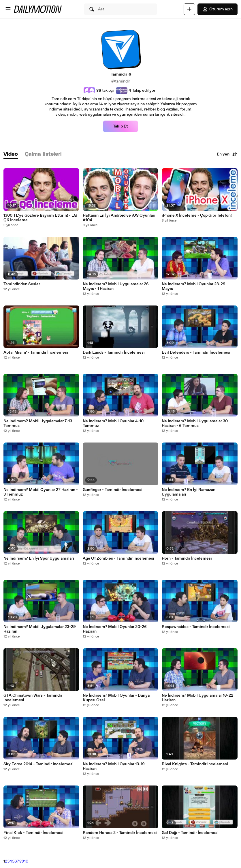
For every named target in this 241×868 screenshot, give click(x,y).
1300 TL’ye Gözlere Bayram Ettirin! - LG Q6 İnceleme (40, 218)
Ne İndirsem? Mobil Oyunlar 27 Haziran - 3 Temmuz (41, 492)
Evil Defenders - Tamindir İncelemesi (196, 353)
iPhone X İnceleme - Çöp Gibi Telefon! (197, 215)
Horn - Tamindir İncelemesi (187, 558)
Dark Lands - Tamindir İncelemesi (114, 353)
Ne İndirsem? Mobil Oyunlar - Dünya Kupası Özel (116, 698)
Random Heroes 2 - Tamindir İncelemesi (120, 833)
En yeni (227, 154)
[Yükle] (189, 9)
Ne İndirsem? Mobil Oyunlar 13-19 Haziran (114, 766)
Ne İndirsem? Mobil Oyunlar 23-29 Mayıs (194, 286)
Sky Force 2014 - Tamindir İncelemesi (38, 764)
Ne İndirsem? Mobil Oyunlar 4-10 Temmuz (113, 423)
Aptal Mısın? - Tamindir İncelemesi (36, 353)
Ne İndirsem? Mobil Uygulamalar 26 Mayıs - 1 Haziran (116, 286)
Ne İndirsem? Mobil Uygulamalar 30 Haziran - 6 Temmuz (195, 423)
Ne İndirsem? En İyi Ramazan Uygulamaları (189, 492)
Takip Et (120, 126)
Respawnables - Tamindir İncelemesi (196, 627)
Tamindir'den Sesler (22, 284)
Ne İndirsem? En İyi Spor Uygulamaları (39, 558)
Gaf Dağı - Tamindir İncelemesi (190, 833)
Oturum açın (218, 9)
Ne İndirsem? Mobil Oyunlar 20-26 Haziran (115, 629)
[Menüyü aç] (8, 9)
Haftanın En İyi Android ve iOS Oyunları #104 (119, 218)
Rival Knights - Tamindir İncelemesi (195, 764)
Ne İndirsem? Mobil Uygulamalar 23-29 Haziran (40, 629)
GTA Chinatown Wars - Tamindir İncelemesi (33, 698)
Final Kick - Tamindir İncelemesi (33, 833)
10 (26, 861)
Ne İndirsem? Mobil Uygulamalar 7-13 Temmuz (38, 423)
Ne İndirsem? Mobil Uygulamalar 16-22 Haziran (197, 698)
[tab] (11, 154)
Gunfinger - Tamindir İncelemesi (113, 490)
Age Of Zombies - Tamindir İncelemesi (118, 558)
